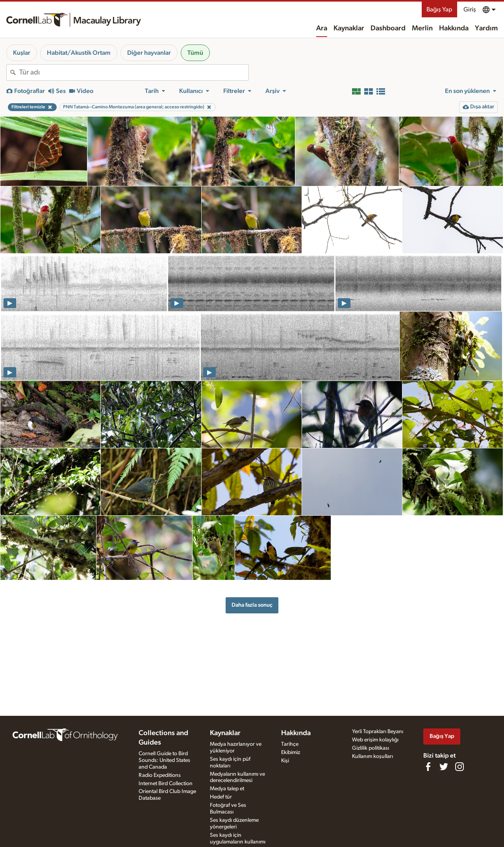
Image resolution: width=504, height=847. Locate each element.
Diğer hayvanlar (149, 53)
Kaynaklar (349, 28)
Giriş (470, 9)
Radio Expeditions (160, 775)
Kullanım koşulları (372, 756)
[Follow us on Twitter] (444, 767)
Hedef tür (221, 797)
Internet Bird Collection (166, 784)
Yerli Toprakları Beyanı (378, 732)
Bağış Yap (439, 9)
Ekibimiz (291, 752)
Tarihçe (290, 744)
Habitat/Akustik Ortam (79, 53)
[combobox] (134, 72)
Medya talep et (227, 789)
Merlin (422, 28)
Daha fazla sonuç (252, 605)
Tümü (195, 53)
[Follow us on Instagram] (460, 767)
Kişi (285, 761)
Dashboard (388, 28)
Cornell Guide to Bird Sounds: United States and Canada (164, 760)
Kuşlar (22, 53)
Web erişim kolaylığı (375, 740)
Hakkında (454, 28)
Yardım (486, 28)
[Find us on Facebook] (428, 767)
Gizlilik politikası (371, 748)
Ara (322, 28)
